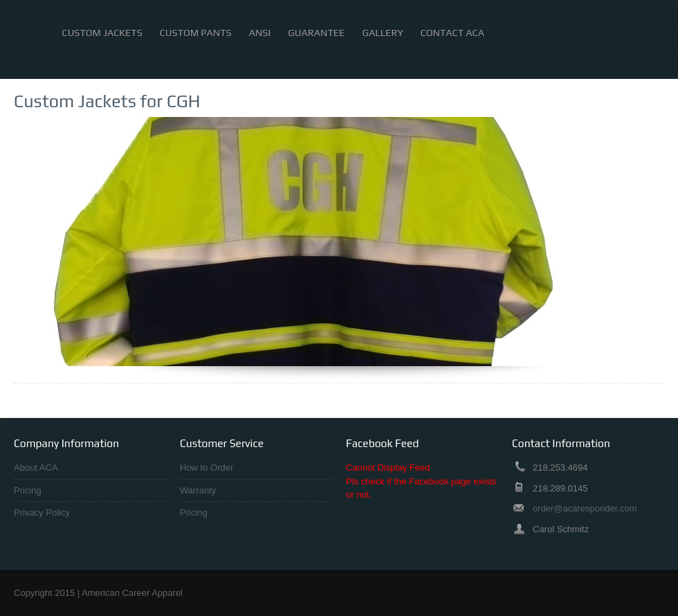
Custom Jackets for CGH (107, 101)
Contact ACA (452, 33)
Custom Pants (196, 33)
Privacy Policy (42, 513)
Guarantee (316, 33)
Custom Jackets (102, 33)
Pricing (28, 490)
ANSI (260, 33)
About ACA (36, 468)
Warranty (198, 490)
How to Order (207, 468)
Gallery (382, 33)
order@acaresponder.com (585, 508)
